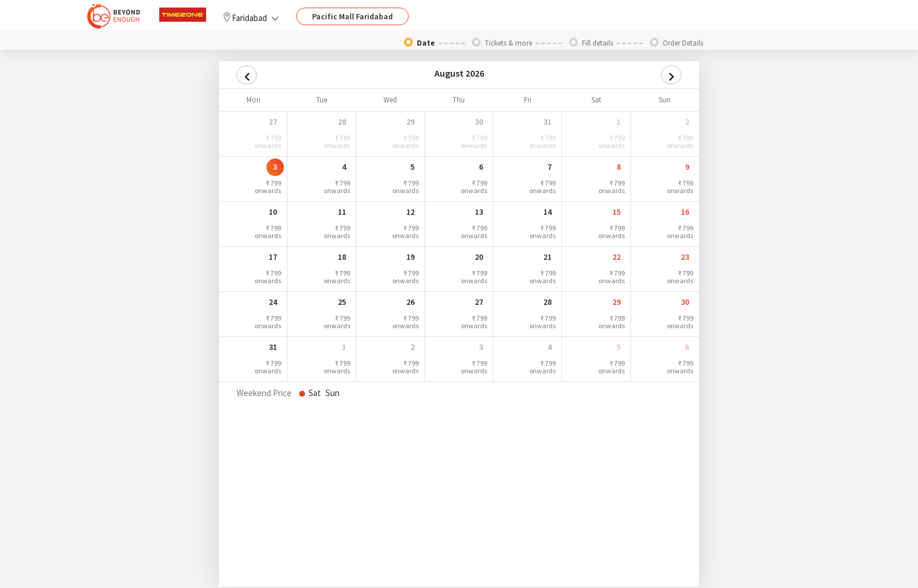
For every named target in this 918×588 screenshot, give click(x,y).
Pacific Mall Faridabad (352, 16)
